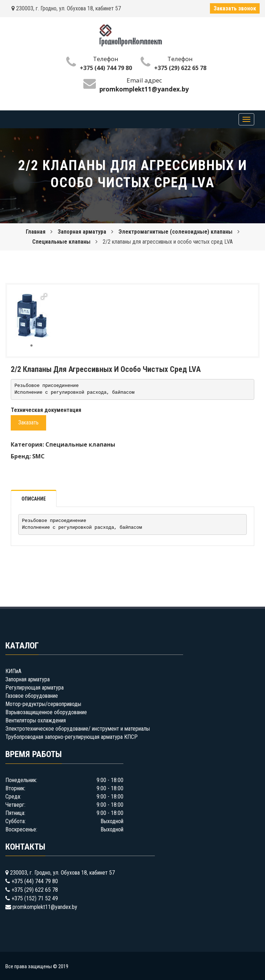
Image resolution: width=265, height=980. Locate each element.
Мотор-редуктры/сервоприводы (43, 704)
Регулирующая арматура (35, 688)
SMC (38, 456)
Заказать (28, 422)
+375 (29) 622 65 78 (180, 68)
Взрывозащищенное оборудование (46, 712)
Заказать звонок (235, 8)
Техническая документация (46, 410)
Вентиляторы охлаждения (36, 720)
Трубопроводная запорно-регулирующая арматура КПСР (72, 737)
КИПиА (13, 671)
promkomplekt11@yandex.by (45, 907)
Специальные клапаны (61, 242)
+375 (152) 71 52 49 (35, 898)
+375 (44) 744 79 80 (106, 68)
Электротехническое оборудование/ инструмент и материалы (78, 729)
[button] (44, 297)
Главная (36, 232)
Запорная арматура (82, 232)
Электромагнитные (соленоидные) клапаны (175, 232)
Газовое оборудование (32, 696)
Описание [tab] (34, 499)
